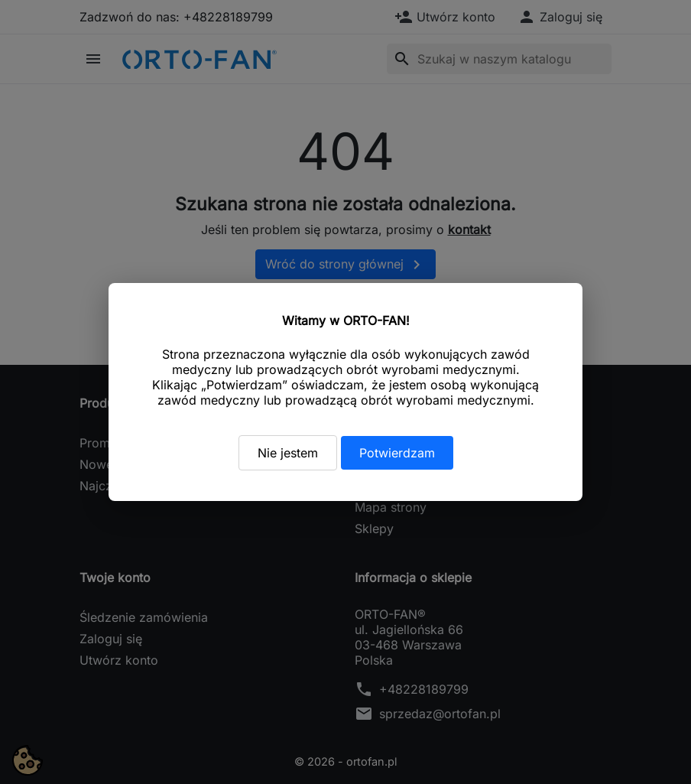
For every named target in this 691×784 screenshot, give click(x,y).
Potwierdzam (397, 453)
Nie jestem (288, 453)
